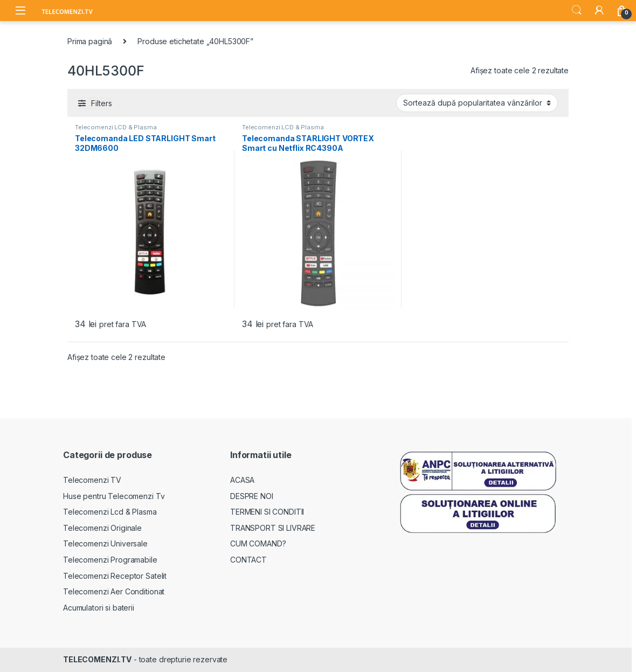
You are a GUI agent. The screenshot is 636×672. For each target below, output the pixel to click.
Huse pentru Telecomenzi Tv (114, 496)
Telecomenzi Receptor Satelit (115, 576)
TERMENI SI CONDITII (267, 512)
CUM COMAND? (258, 543)
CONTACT (248, 560)
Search (577, 10)
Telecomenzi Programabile (110, 560)
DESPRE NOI (252, 496)
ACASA (242, 480)
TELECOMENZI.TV (97, 659)
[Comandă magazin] (477, 103)
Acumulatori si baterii (99, 608)
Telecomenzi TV (92, 480)
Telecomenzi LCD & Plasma (116, 127)
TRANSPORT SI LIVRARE (273, 528)
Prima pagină (90, 41)
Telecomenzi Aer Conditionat (114, 591)
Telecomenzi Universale (105, 543)
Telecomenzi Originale (102, 528)
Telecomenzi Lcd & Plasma (110, 512)
